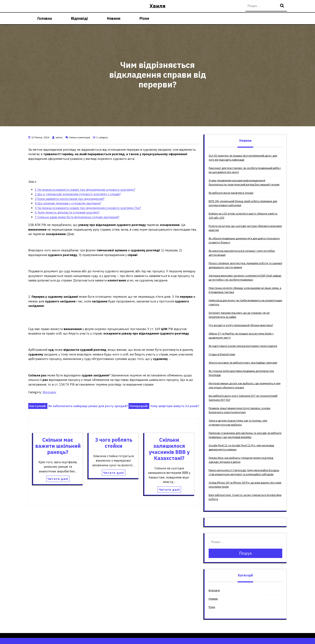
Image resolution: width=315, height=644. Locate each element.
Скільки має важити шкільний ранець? (58, 446)
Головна (45, 18)
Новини (114, 18)
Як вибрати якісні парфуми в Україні (231, 193)
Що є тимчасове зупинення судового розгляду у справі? (78, 194)
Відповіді (79, 18)
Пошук (282, 6)
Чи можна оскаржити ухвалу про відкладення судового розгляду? (85, 190)
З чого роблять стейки (114, 443)
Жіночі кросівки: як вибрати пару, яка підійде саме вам (243, 363)
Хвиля (157, 6)
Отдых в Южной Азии (222, 354)
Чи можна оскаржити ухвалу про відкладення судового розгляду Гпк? (88, 208)
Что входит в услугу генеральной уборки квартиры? (241, 325)
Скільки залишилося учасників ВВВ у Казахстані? (169, 449)
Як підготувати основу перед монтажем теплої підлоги (243, 346)
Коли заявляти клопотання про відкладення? (70, 199)
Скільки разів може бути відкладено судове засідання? (77, 217)
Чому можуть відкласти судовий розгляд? (67, 212)
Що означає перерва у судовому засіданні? (68, 203)
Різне (144, 18)
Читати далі (58, 479)
